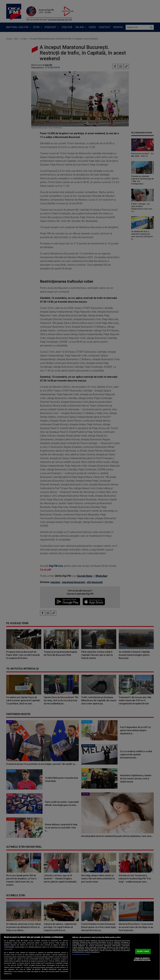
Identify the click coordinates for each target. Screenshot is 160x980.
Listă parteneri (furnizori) (81, 954)
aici (5, 965)
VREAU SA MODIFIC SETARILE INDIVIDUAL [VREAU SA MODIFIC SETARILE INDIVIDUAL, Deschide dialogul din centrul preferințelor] (142, 959)
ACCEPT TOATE (143, 951)
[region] (80, 957)
